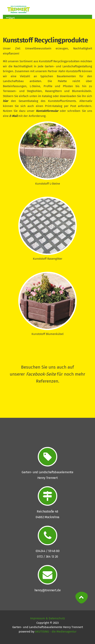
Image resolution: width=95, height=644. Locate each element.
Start (10, 18)
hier (6, 101)
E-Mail (13, 116)
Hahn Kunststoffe (70, 71)
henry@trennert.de (48, 590)
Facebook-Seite (41, 374)
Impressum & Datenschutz (48, 618)
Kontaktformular (47, 111)
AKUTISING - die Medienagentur (56, 632)
